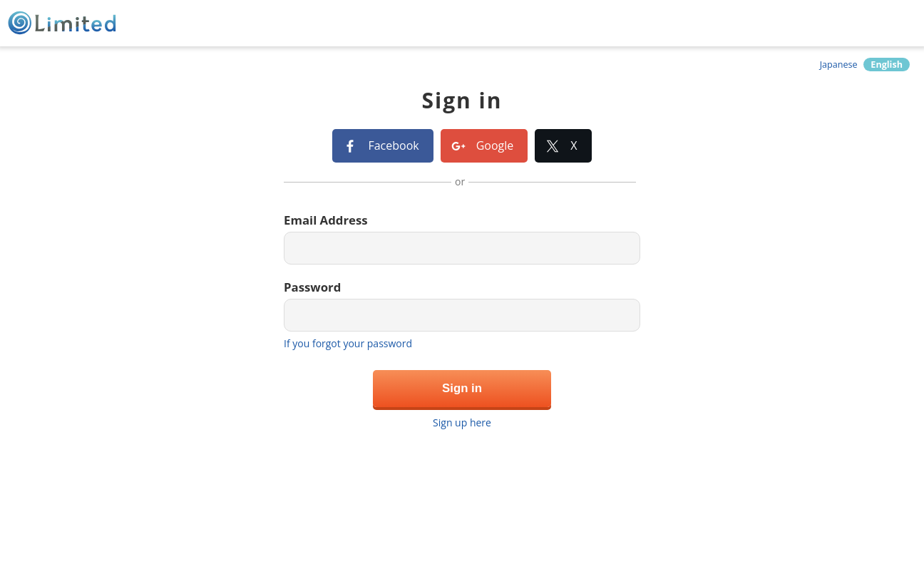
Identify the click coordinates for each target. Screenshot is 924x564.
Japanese (839, 65)
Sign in (462, 388)
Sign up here (462, 422)
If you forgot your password (348, 343)
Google (495, 145)
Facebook (393, 145)
